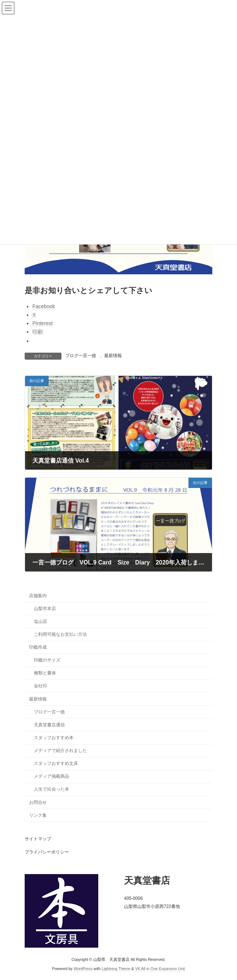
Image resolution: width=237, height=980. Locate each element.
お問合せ (38, 802)
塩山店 (40, 621)
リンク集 (38, 815)
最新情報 (113, 356)
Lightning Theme (116, 969)
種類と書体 (45, 673)
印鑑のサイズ (47, 660)
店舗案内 (38, 595)
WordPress (83, 969)
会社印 (40, 686)
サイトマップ (38, 839)
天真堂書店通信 (49, 725)
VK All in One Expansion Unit (160, 969)
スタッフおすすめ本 (54, 738)
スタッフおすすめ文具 (56, 763)
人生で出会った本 (52, 789)
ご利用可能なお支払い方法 (60, 634)
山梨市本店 (45, 609)
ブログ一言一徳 (81, 356)
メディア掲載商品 (52, 776)
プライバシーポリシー (47, 852)
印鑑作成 (38, 647)
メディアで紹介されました (60, 751)
